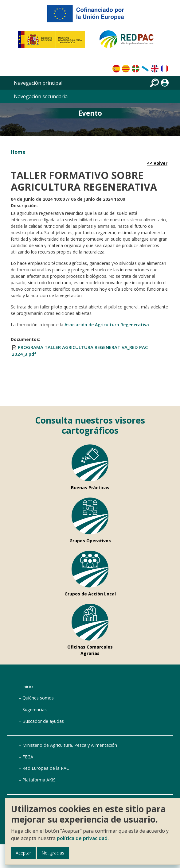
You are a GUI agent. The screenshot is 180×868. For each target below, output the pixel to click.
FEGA (28, 757)
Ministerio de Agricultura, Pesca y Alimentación (70, 745)
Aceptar (23, 853)
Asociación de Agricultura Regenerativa (107, 325)
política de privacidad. (83, 838)
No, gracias (53, 853)
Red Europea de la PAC (46, 768)
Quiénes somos (38, 698)
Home (18, 152)
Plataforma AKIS (39, 780)
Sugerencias (35, 709)
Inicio (28, 686)
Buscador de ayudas (43, 721)
